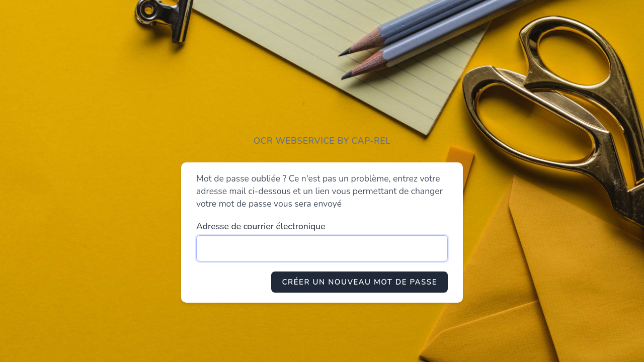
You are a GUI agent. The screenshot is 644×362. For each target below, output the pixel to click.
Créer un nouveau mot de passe (359, 282)
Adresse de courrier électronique (261, 226)
